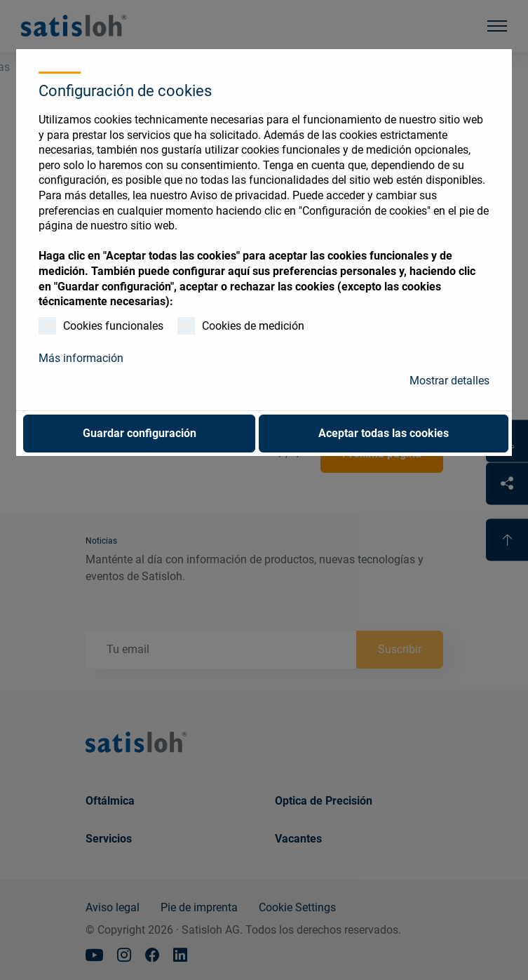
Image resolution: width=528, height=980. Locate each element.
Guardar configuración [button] (140, 433)
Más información (81, 358)
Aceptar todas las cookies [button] (384, 433)
